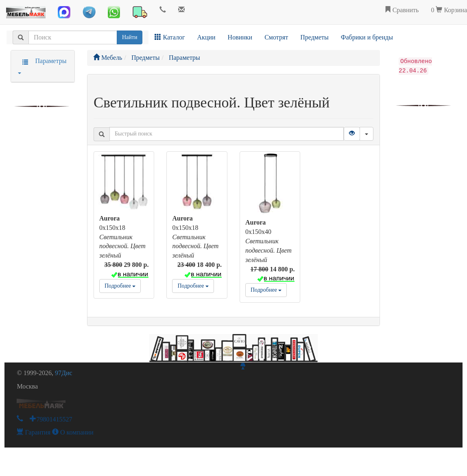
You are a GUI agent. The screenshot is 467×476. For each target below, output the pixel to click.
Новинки (240, 37)
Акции (206, 37)
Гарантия (34, 432)
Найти (130, 37)
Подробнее (120, 286)
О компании (73, 432)
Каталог (170, 37)
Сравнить (402, 10)
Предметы (314, 37)
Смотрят (276, 37)
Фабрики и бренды (367, 37)
